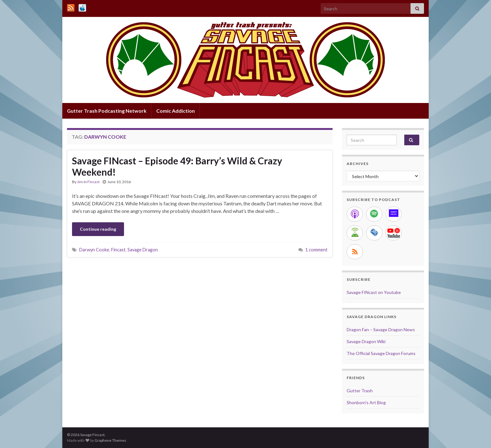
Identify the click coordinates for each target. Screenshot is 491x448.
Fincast (93, 182)
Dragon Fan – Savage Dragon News (381, 330)
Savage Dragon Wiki (366, 341)
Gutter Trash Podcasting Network (107, 111)
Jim (80, 182)
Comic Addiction (176, 111)
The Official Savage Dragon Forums (381, 353)
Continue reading (98, 229)
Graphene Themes (110, 440)
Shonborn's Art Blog (366, 402)
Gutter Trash (360, 391)
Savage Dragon (143, 250)
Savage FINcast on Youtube (374, 292)
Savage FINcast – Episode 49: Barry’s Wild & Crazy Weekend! (177, 166)
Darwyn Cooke (94, 250)
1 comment (316, 250)
